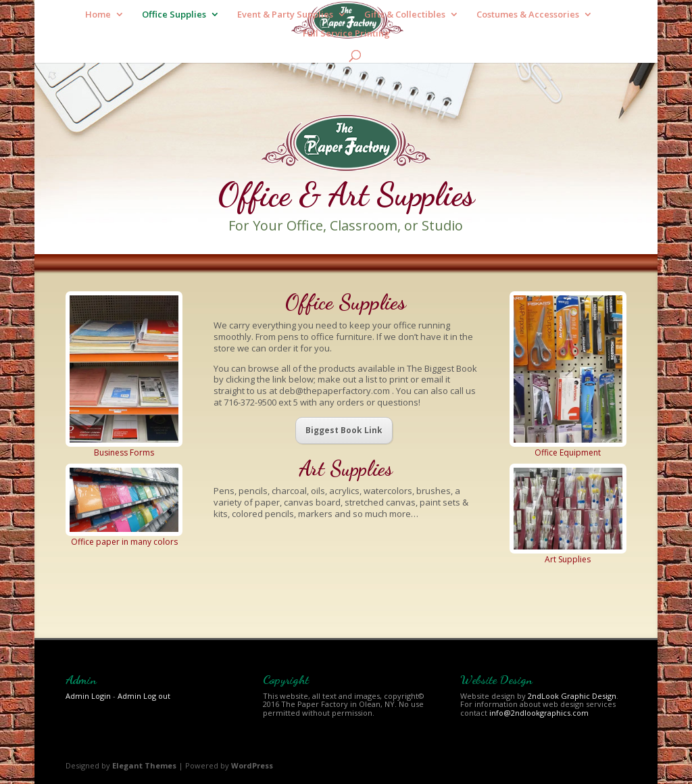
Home (98, 15)
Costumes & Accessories (528, 15)
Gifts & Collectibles (405, 15)
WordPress (252, 765)
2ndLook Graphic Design (572, 696)
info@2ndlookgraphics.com (539, 713)
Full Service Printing (346, 34)
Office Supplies (174, 15)
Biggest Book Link (344, 430)
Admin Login (88, 696)
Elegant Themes (144, 765)
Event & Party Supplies (285, 15)
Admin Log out (144, 696)
